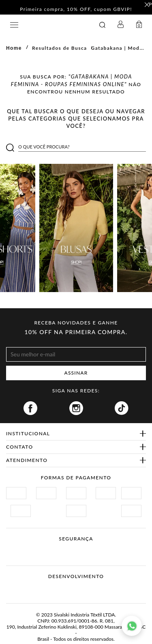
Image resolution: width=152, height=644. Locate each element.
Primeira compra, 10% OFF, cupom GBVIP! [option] (76, 10)
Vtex (61, 589)
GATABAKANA (51, 25)
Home (14, 48)
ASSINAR (76, 373)
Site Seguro (25, 548)
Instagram (76, 408)
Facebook (30, 408)
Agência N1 (91, 589)
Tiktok (122, 408)
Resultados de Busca (60, 48)
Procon (87, 548)
